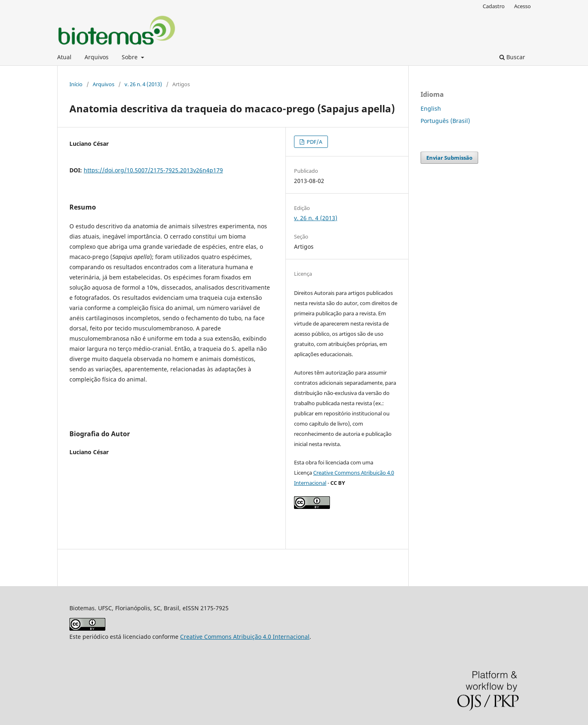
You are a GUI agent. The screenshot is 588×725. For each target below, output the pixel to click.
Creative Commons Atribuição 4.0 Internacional (245, 637)
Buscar (512, 57)
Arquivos (97, 57)
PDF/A (314, 142)
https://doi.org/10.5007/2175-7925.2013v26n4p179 (153, 170)
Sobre (130, 57)
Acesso (522, 6)
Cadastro (494, 6)
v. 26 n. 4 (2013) (143, 84)
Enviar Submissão (449, 158)
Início (76, 84)
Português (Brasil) (445, 121)
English (431, 108)
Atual (64, 57)
